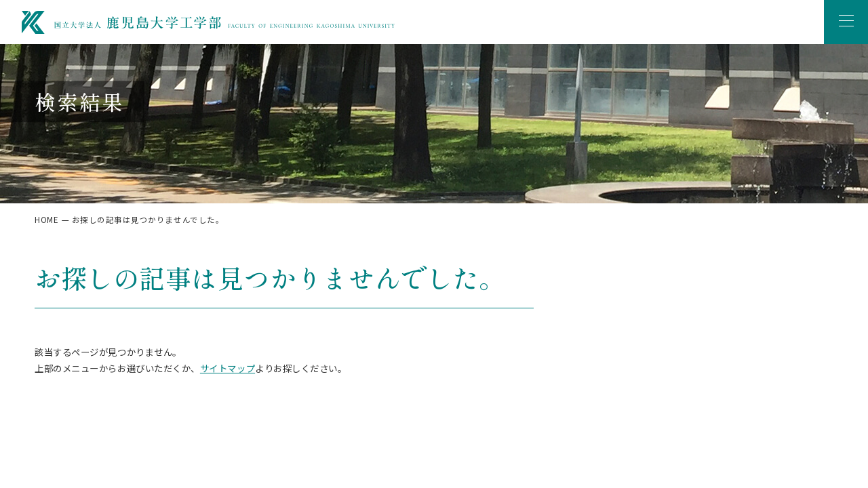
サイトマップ (228, 368)
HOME (46, 220)
